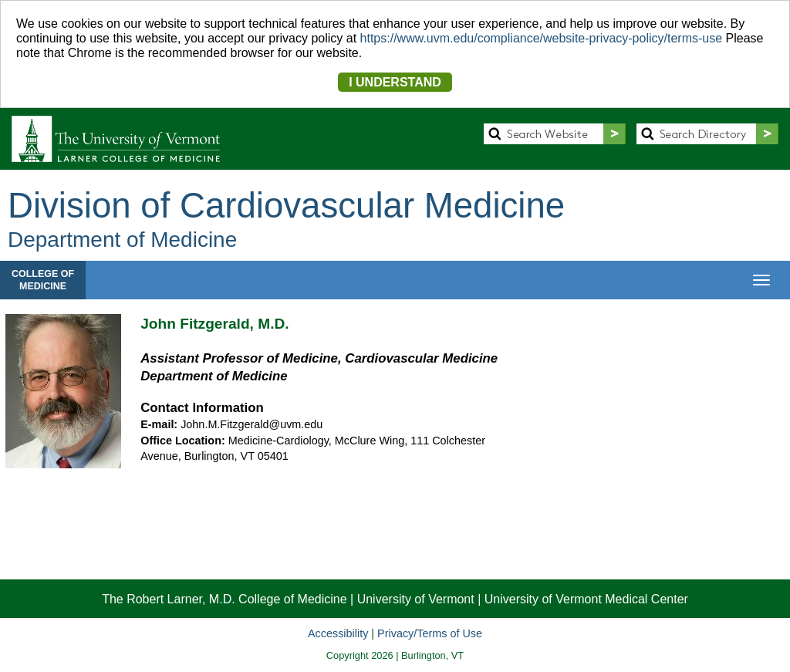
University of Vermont (416, 599)
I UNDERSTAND (395, 82)
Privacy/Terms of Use (430, 633)
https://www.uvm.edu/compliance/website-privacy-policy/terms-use (542, 38)
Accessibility (338, 633)
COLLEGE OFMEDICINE (43, 280)
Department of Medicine (122, 240)
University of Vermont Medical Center (586, 599)
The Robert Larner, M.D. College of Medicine (224, 599)
